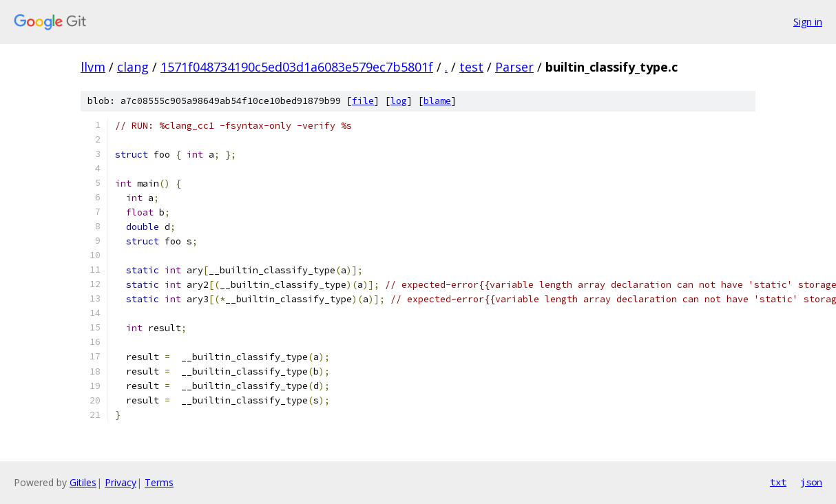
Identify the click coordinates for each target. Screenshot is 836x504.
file (363, 101)
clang (133, 67)
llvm (93, 67)
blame (437, 101)
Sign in (808, 22)
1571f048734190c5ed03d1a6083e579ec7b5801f (297, 67)
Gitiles (83, 482)
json (811, 482)
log (399, 101)
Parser (514, 67)
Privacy (121, 482)
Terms (159, 482)
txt (778, 482)
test (471, 67)
